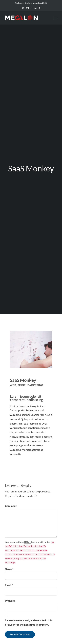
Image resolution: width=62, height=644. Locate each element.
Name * (9, 569)
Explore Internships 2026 (36, 3)
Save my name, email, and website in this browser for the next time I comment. (29, 622)
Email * (9, 585)
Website (10, 601)
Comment (11, 506)
